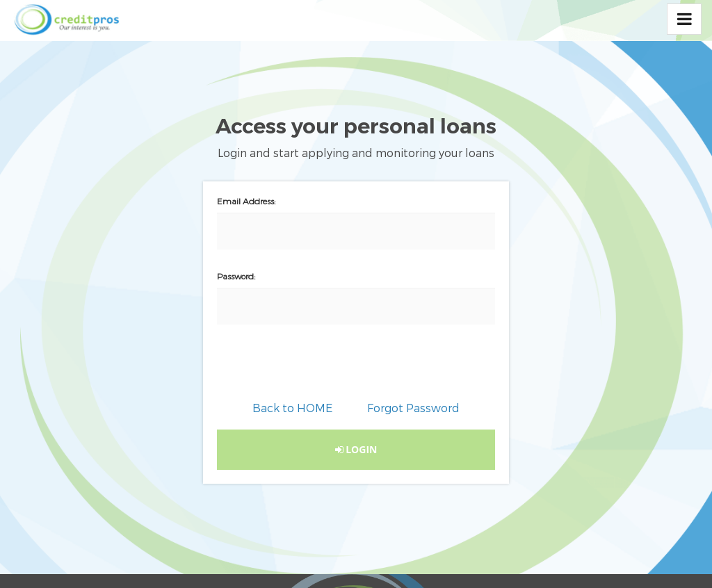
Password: (236, 276)
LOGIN (356, 449)
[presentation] (356, 373)
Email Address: (246, 201)
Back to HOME (292, 408)
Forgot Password (413, 408)
